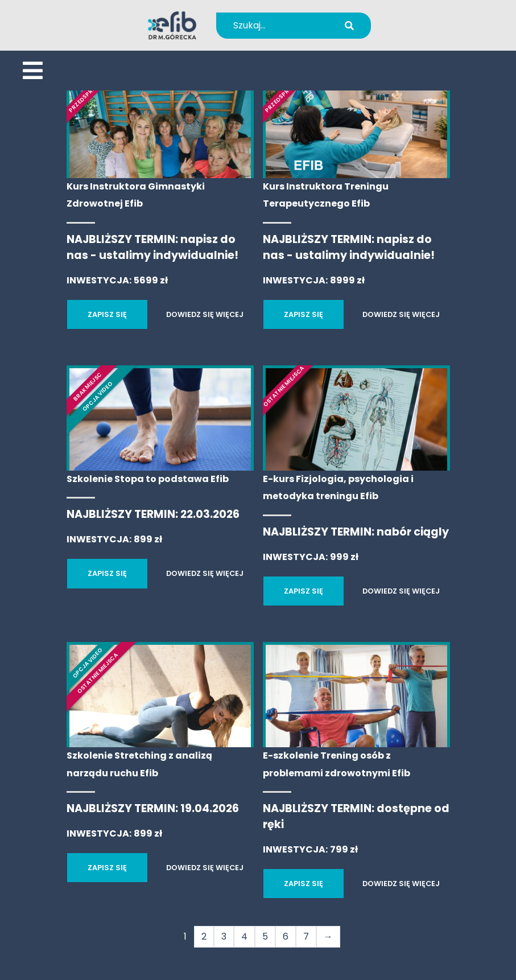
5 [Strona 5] (265, 936)
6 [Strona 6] (286, 936)
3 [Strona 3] (224, 936)
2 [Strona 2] (204, 936)
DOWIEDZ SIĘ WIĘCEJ (205, 314)
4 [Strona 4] (244, 936)
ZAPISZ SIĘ (107, 314)
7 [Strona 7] (306, 936)
